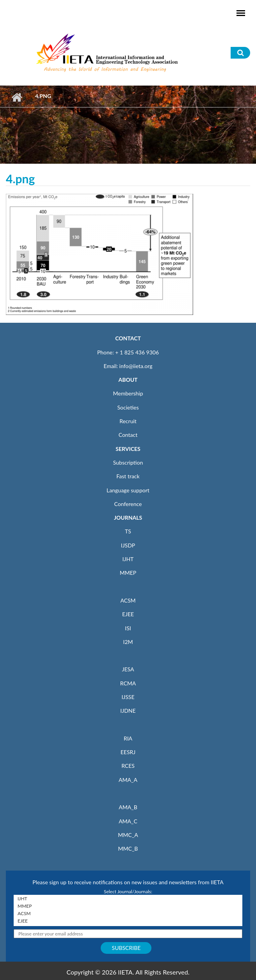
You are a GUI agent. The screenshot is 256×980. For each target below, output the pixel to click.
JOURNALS (128, 518)
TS (128, 531)
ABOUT (128, 380)
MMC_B (128, 849)
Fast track (128, 476)
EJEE (128, 614)
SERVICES (128, 449)
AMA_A (128, 780)
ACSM (128, 600)
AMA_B (128, 807)
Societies (128, 407)
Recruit (128, 421)
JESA (128, 669)
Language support (128, 490)
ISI (128, 628)
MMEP (128, 573)
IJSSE (128, 697)
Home (17, 97)
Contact (128, 435)
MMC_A (128, 835)
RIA (128, 738)
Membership (128, 393)
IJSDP (128, 545)
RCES (128, 766)
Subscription (128, 462)
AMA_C (128, 821)
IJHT (128, 559)
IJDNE (128, 711)
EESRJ (128, 752)
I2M (128, 642)
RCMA (128, 683)
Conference (128, 504)
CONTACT (128, 338)
